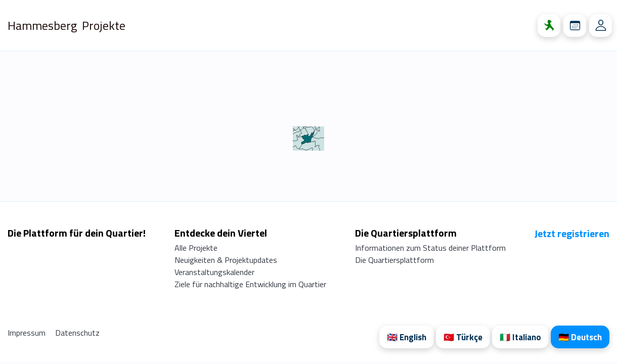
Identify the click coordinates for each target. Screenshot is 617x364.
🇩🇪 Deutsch (580, 337)
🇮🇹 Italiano (520, 337)
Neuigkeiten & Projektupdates (226, 260)
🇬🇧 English (407, 337)
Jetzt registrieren (572, 233)
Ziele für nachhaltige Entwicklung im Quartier (250, 284)
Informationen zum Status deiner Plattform (430, 248)
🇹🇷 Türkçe (463, 337)
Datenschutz (77, 333)
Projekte (104, 25)
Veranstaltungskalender (214, 272)
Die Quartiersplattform (394, 260)
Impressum (28, 333)
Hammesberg (42, 25)
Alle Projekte (196, 248)
